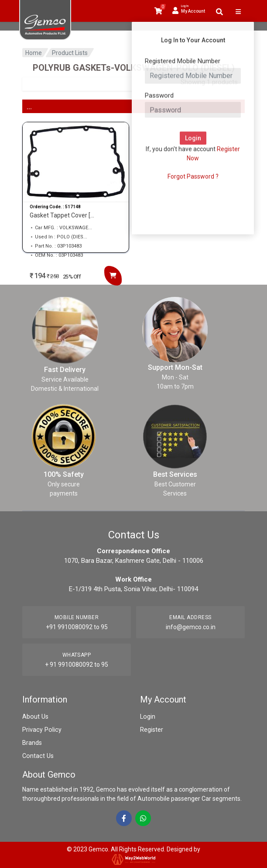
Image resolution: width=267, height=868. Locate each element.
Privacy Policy (41, 730)
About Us (35, 716)
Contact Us (37, 756)
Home (34, 53)
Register (152, 730)
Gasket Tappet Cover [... (62, 215)
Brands (32, 743)
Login (147, 716)
